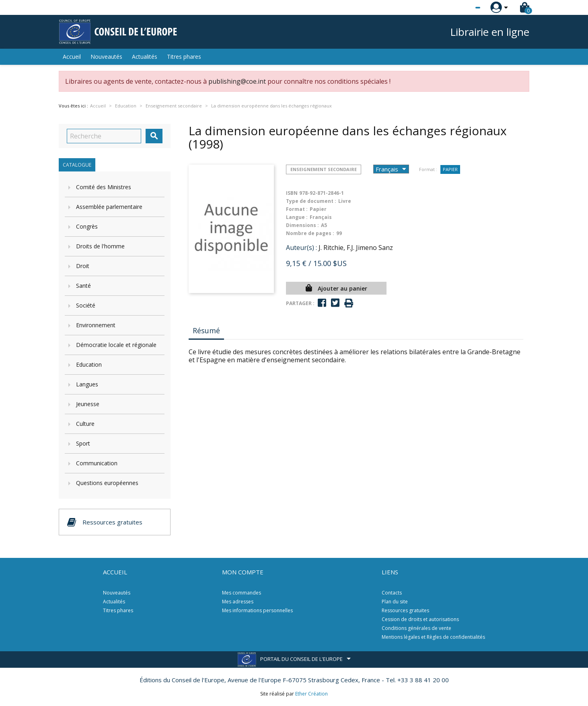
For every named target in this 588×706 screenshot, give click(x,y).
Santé (83, 286)
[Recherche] (104, 136)
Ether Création (311, 694)
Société (86, 305)
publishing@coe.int (237, 81)
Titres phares (184, 57)
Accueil (72, 57)
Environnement (96, 325)
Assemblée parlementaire (109, 207)
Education (89, 364)
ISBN (292, 193)
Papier (450, 169)
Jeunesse (88, 404)
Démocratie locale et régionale (116, 345)
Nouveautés (106, 57)
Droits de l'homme (100, 246)
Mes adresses (238, 602)
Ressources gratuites (405, 610)
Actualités (145, 57)
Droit (83, 266)
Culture (85, 424)
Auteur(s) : (301, 248)
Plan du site (395, 602)
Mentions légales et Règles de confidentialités (433, 637)
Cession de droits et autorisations (420, 619)
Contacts (392, 593)
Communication (97, 463)
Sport (83, 443)
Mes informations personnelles (257, 610)
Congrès (87, 226)
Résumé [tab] (206, 330)
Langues (87, 384)
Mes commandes (242, 593)
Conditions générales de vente (416, 628)
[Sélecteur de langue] (461, 8)
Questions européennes (107, 483)
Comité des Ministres (104, 187)
